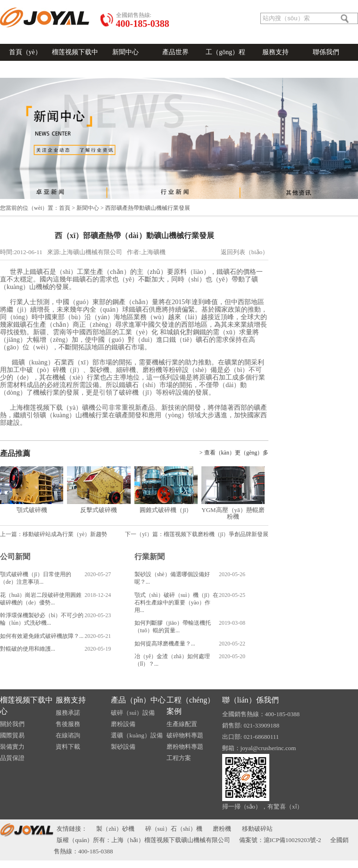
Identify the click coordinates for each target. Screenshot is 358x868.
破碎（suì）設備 (133, 713)
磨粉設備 (123, 724)
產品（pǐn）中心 (138, 700)
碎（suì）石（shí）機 (174, 829)
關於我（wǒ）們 (86, 4)
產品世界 (175, 52)
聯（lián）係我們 (250, 700)
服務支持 (275, 52)
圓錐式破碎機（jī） (166, 510)
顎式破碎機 (32, 510)
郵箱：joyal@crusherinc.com (259, 748)
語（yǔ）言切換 (20, 4)
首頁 (65, 208)
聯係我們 (326, 52)
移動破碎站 (257, 829)
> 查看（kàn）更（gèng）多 (234, 453)
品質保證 (12, 758)
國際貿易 (12, 735)
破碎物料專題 (185, 735)
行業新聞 (150, 557)
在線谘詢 (120, 4)
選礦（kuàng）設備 (137, 735)
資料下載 (68, 747)
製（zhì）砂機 (115, 829)
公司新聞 (15, 557)
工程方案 (179, 758)
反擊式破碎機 (99, 510)
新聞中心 (125, 52)
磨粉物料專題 (185, 747)
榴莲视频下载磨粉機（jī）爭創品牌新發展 (216, 534)
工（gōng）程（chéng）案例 (225, 61)
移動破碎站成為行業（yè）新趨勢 (65, 534)
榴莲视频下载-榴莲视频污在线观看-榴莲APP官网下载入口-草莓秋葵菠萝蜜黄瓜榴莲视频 (179, 864)
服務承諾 (68, 713)
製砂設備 (123, 747)
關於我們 (12, 724)
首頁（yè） (25, 52)
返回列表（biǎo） (245, 252)
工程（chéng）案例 (191, 706)
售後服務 (68, 724)
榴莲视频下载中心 (75, 61)
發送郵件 (53, 4)
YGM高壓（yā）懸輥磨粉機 (233, 513)
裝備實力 (12, 747)
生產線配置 (182, 724)
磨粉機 (222, 829)
